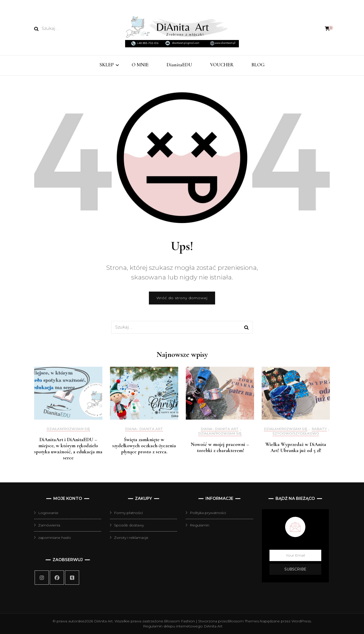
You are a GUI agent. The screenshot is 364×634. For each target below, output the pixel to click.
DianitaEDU (179, 65)
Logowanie (48, 513)
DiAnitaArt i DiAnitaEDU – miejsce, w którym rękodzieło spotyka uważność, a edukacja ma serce (68, 449)
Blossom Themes (243, 621)
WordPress (301, 621)
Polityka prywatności (208, 513)
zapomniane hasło (55, 538)
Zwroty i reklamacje (131, 538)
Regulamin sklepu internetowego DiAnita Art (183, 626)
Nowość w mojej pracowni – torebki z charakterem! (220, 447)
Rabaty (319, 429)
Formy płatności (128, 513)
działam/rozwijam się (68, 429)
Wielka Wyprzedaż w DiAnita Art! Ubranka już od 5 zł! (296, 447)
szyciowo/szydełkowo (296, 433)
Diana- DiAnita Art (144, 429)
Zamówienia (49, 525)
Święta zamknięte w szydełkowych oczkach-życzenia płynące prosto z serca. (144, 446)
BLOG (258, 65)
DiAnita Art (103, 621)
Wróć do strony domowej (182, 298)
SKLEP (107, 65)
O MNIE (140, 65)
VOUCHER (222, 65)
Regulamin (200, 525)
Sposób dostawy (129, 525)
